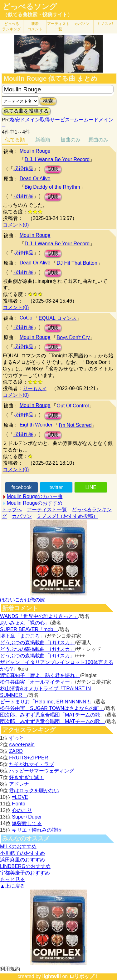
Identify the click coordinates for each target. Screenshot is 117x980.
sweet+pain (22, 745)
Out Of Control (73, 406)
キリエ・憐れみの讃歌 (37, 830)
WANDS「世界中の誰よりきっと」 (39, 616)
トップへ (12, 510)
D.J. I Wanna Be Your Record (57, 159)
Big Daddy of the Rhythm (52, 187)
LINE (91, 487)
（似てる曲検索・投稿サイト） (37, 15)
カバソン (82, 24)
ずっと (17, 738)
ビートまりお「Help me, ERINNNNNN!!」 (47, 702)
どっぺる (12, 26)
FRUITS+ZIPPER (29, 758)
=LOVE (20, 797)
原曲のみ (98, 140)
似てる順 (15, 140)
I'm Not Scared (75, 425)
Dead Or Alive (35, 179)
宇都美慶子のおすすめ (25, 873)
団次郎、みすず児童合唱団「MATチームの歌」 (53, 715)
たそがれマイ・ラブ (32, 764)
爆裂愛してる (27, 823)
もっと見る (12, 879)
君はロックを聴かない (34, 791)
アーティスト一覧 (47, 510)
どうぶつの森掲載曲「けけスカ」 (37, 643)
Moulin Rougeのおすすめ (35, 503)
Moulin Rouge (35, 151)
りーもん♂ (35, 388)
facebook (21, 487)
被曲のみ (71, 140)
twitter (56, 487)
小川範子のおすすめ (22, 853)
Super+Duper (27, 817)
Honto (19, 804)
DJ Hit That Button (77, 263)
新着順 (43, 140)
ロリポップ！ (84, 976)
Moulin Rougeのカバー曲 (35, 496)
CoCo (26, 318)
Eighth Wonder (36, 425)
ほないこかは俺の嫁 (22, 600)
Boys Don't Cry (73, 337)
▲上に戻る (12, 886)
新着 (35, 26)
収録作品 (23, 168)
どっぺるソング (30, 7)
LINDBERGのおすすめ (25, 866)
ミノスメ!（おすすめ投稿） (67, 516)
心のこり (22, 810)
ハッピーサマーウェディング (41, 771)
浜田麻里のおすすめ (22, 860)
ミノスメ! (105, 24)
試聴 (53, 169)
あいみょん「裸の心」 (25, 623)
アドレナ (19, 784)
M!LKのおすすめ (18, 847)
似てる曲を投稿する (26, 111)
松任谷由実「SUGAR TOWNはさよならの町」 (52, 708)
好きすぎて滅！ (27, 777)
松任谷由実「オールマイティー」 (37, 682)
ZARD (16, 751)
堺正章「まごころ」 (22, 636)
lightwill (51, 976)
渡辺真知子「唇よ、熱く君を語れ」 (40, 675)
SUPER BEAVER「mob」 (29, 629)
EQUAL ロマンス (58, 318)
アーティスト (58, 26)
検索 (48, 101)
